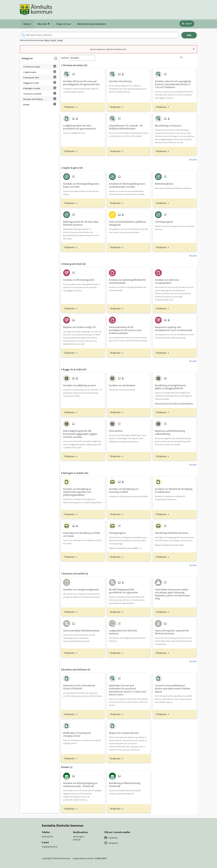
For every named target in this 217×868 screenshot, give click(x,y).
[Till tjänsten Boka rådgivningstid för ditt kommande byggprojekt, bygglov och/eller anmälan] (83, 433)
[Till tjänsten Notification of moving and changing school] (83, 733)
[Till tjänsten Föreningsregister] (165, 221)
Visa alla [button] (193, 159)
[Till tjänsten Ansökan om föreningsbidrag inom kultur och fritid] (83, 184)
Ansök (60, 40)
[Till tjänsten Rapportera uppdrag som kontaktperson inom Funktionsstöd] (175, 328)
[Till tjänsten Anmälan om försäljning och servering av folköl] (129, 489)
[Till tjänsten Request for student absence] (125, 732)
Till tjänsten (69, 107)
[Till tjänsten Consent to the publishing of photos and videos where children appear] (175, 687)
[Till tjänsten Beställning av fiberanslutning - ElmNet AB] (129, 784)
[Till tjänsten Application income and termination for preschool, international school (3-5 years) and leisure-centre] (129, 689)
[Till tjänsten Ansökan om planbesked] (123, 384)
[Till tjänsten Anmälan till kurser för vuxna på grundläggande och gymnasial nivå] (83, 82)
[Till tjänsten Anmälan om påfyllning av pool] (80, 384)
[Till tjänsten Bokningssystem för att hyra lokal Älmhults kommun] (83, 222)
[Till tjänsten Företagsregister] (118, 532)
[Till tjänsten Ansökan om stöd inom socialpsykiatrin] (175, 280)
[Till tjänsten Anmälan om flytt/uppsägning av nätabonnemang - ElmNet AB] (83, 784)
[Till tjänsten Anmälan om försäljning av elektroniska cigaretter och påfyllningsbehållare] (83, 491)
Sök (189, 35)
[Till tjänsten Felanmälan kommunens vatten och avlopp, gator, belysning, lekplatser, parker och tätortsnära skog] (175, 593)
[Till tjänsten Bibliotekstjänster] (165, 183)
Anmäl (53, 40)
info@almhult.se (50, 847)
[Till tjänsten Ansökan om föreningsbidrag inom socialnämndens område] (129, 184)
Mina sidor (44, 24)
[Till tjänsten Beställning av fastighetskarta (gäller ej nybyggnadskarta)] (175, 386)
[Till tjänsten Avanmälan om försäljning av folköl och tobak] (83, 533)
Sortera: (65, 58)
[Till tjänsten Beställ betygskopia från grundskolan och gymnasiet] (129, 590)
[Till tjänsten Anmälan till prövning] (121, 80)
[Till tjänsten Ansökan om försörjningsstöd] (80, 279)
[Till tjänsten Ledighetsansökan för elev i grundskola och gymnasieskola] (83, 126)
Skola (47, 40)
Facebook (113, 838)
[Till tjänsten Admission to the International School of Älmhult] (83, 686)
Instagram (113, 843)
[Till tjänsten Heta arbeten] (117, 430)
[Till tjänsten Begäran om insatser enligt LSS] (80, 326)
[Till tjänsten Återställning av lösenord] (169, 125)
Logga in (187, 23)
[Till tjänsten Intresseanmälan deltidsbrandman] (82, 630)
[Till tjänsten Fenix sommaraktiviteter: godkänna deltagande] (129, 222)
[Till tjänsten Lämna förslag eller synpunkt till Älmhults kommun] (175, 631)
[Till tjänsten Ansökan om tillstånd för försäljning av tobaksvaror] (175, 489)
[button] (56, 58)
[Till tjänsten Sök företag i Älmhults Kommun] (173, 532)
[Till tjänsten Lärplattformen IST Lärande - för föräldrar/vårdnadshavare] (129, 126)
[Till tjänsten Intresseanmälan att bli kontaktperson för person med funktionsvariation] (129, 329)
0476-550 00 (47, 837)
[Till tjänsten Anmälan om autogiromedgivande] (82, 588)
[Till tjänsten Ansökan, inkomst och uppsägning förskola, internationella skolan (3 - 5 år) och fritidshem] (175, 83)
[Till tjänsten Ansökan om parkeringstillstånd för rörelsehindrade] (129, 280)
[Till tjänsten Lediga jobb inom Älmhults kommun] (129, 631)
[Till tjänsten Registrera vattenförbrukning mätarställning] (175, 431)
